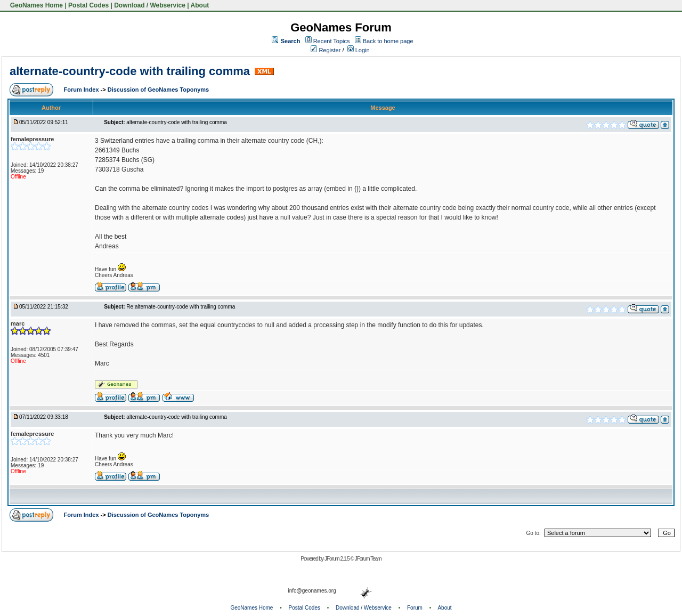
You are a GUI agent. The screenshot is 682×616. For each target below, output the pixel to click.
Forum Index (82, 90)
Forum (415, 608)
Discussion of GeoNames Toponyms (159, 90)
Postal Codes (88, 5)
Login (359, 50)
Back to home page (388, 41)
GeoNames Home (35, 5)
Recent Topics (332, 41)
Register (326, 50)
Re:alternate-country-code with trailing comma (181, 307)
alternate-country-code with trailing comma (130, 71)
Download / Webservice (150, 5)
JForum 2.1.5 (338, 559)
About (200, 5)
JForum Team (368, 559)
